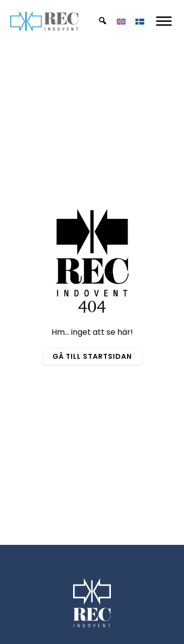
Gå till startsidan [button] (92, 356)
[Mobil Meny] (164, 21)
